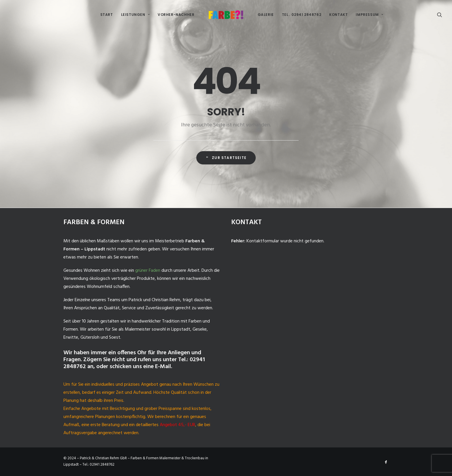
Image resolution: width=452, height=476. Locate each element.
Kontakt (338, 15)
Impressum (369, 15)
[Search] (440, 15)
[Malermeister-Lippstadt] (226, 15)
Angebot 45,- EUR (177, 425)
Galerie (266, 15)
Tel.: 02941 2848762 (302, 15)
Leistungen (135, 15)
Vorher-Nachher (176, 15)
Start (107, 15)
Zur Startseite (226, 158)
